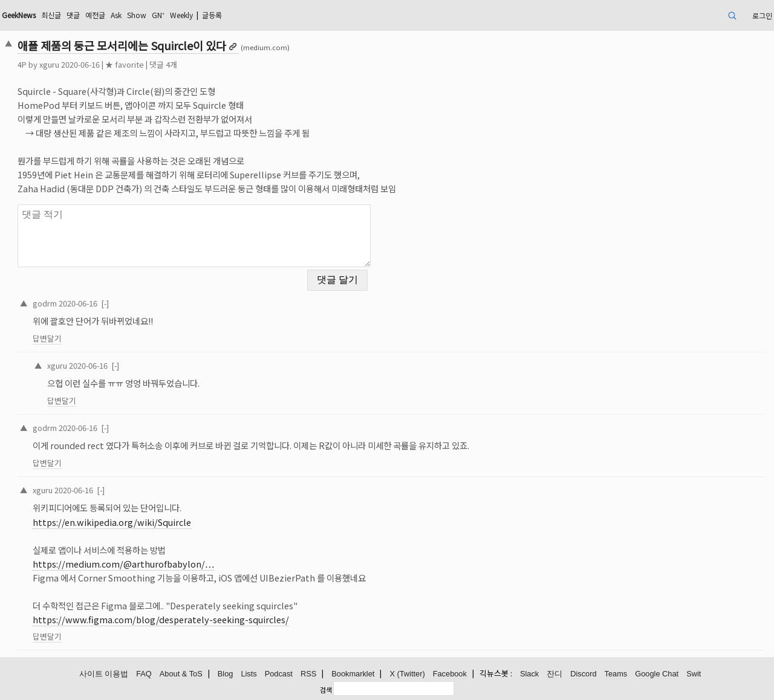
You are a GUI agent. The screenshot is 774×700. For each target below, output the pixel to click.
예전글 (95, 15)
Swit (694, 674)
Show (137, 15)
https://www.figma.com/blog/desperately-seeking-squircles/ (161, 619)
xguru (49, 64)
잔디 (554, 674)
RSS (308, 674)
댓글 (73, 15)
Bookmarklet (353, 674)
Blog (226, 674)
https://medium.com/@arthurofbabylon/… (123, 564)
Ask (116, 15)
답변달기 (47, 338)
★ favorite (125, 64)
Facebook (450, 674)
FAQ (144, 674)
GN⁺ (158, 15)
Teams (616, 674)
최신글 (51, 15)
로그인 (762, 15)
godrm (45, 303)
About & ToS (181, 674)
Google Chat (657, 674)
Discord (583, 674)
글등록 (212, 15)
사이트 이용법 (104, 674)
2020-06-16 (78, 303)
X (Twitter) (407, 674)
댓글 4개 (163, 64)
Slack (529, 674)
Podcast (279, 674)
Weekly (181, 15)
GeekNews (19, 15)
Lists (249, 674)
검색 (326, 690)
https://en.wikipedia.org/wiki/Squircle (112, 522)
